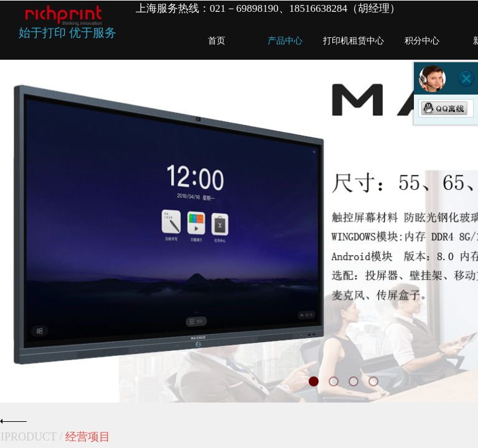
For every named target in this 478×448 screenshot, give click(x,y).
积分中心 (422, 41)
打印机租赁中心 (354, 41)
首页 (217, 41)
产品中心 (285, 41)
